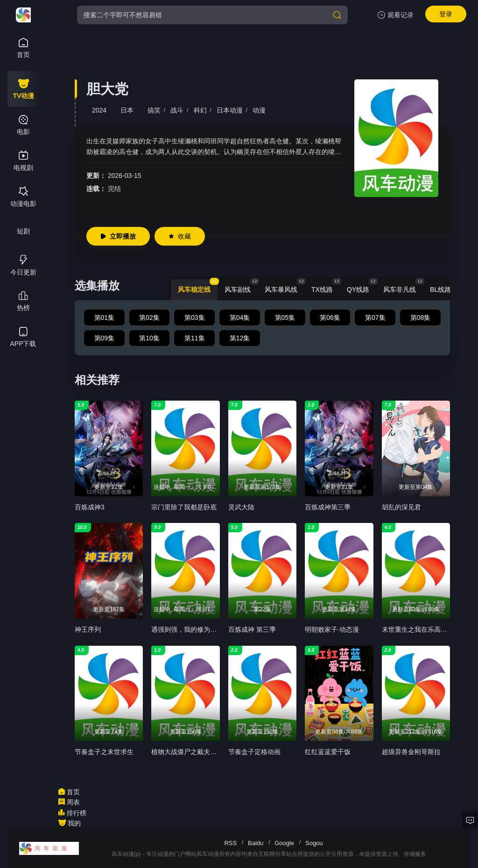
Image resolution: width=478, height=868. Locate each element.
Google (284, 843)
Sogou (314, 843)
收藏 (180, 236)
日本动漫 (230, 110)
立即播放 (118, 236)
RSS (230, 843)
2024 (99, 110)
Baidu (256, 843)
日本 (127, 110)
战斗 (177, 110)
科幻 (200, 110)
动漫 (259, 110)
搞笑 (154, 110)
